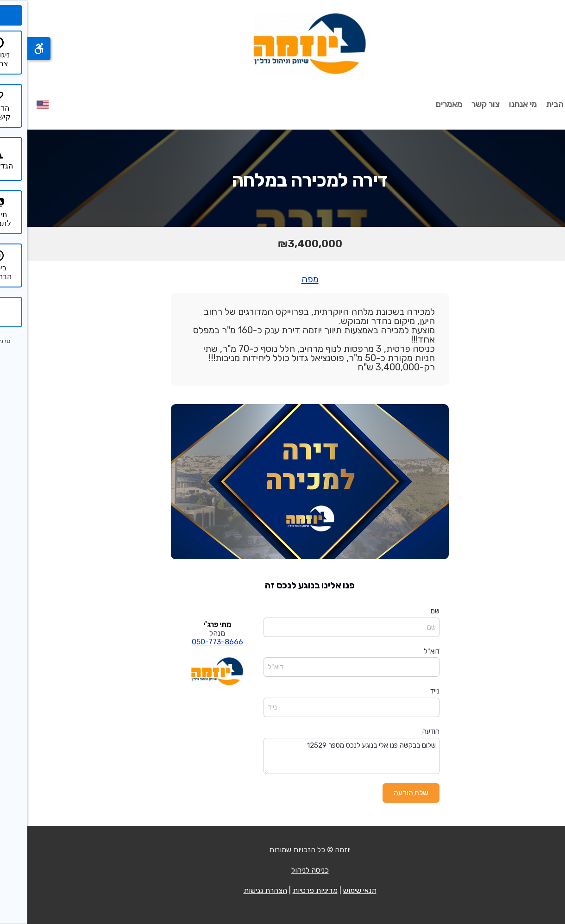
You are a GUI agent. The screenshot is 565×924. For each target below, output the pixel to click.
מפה (283, 279)
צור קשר (458, 104)
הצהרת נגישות (238, 890)
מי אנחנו (496, 104)
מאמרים (422, 104)
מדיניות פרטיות (288, 890)
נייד (408, 691)
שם (408, 611)
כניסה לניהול (283, 870)
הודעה (404, 731)
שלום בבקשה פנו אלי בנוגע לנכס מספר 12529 (324, 756)
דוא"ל (404, 651)
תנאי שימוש (333, 890)
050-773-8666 (190, 642)
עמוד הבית (537, 104)
